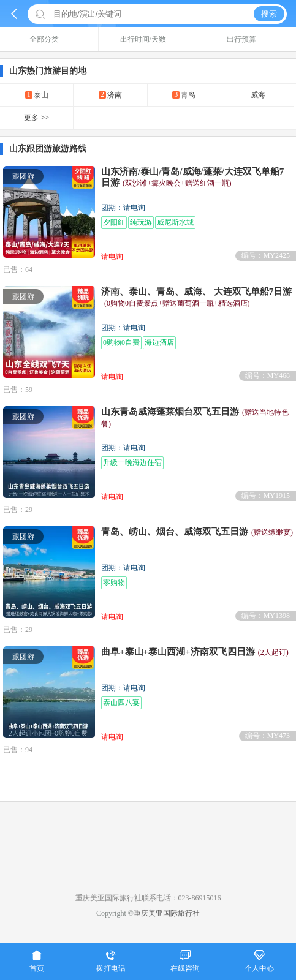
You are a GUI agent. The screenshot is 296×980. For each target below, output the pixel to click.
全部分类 (49, 39)
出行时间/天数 (148, 39)
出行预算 (246, 39)
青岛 (184, 95)
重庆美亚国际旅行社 (167, 913)
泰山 (37, 95)
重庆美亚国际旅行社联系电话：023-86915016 (148, 898)
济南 (110, 95)
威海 (258, 95)
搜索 (269, 14)
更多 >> (36, 118)
